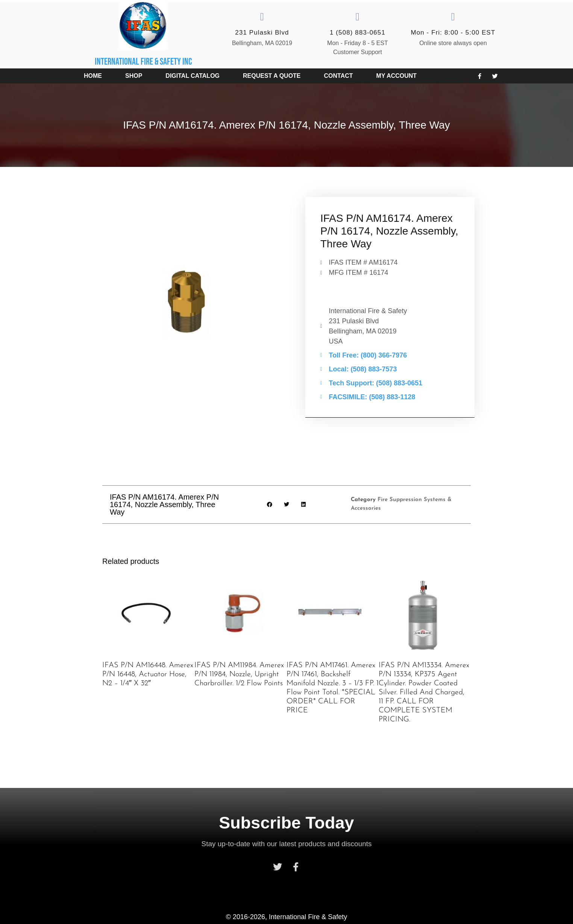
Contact (339, 76)
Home (93, 76)
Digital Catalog (193, 76)
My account (397, 76)
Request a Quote (272, 76)
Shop (134, 76)
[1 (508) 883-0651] (358, 17)
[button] (270, 504)
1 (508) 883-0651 (358, 33)
